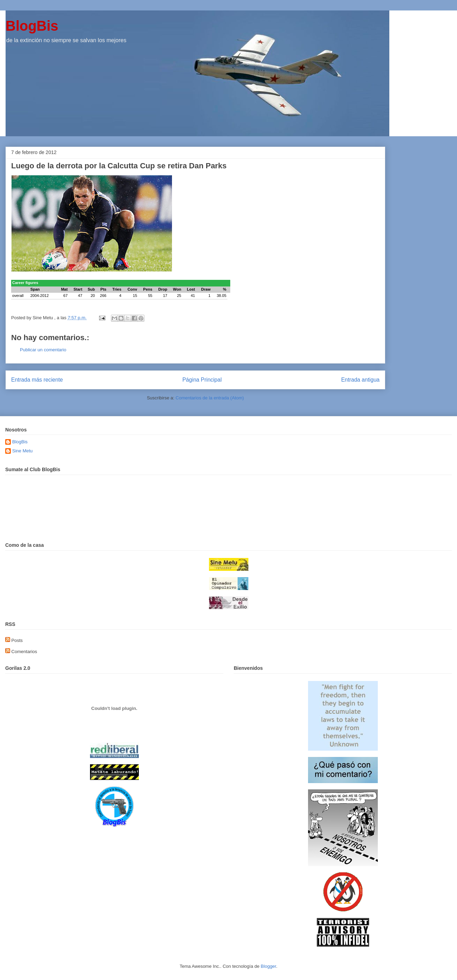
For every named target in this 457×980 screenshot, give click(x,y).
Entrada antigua (360, 380)
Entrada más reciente (37, 380)
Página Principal (202, 380)
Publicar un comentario (43, 350)
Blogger (268, 966)
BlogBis (32, 26)
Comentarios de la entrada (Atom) (210, 398)
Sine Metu (23, 451)
